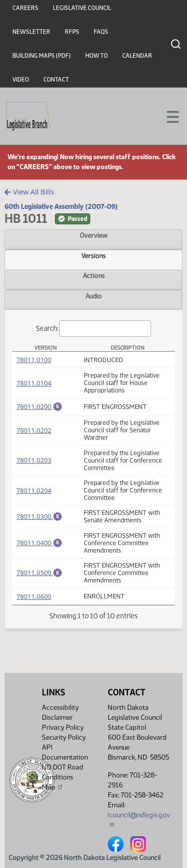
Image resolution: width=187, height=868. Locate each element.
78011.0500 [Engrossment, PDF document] (39, 574)
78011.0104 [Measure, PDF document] (34, 383)
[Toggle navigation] (168, 116)
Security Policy (64, 737)
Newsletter (31, 32)
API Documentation (65, 752)
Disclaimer (57, 718)
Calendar (137, 56)
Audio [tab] (93, 296)
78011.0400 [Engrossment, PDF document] (39, 543)
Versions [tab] (93, 256)
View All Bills (29, 192)
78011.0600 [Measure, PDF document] (34, 598)
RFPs (72, 32)
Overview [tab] (93, 235)
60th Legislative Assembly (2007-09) (61, 206)
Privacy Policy (63, 727)
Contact (56, 80)
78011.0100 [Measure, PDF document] (34, 360)
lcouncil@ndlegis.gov (139, 819)
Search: (94, 329)
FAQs (101, 32)
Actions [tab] (94, 276)
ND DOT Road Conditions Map (63, 777)
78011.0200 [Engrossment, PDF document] (39, 406)
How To (96, 56)
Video (21, 80)
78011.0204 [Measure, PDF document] (34, 492)
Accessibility (60, 708)
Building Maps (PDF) (42, 56)
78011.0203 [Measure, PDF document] (34, 462)
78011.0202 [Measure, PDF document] (34, 432)
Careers (25, 8)
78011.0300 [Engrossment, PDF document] (39, 517)
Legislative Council (82, 8)
